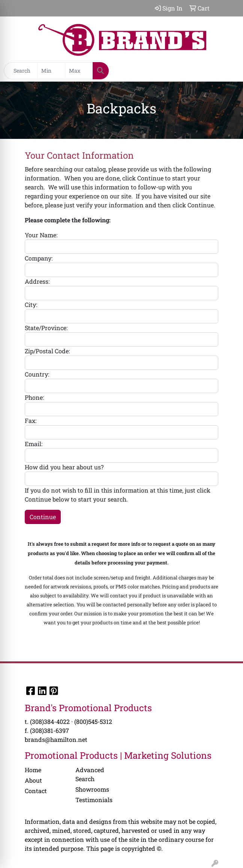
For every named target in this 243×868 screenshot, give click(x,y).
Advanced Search (90, 774)
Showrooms (92, 789)
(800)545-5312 (93, 721)
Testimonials (94, 800)
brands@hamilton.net (56, 739)
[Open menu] (228, 71)
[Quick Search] (21, 71)
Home (33, 770)
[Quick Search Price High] (79, 71)
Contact (36, 791)
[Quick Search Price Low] (51, 71)
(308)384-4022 (50, 721)
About (33, 780)
